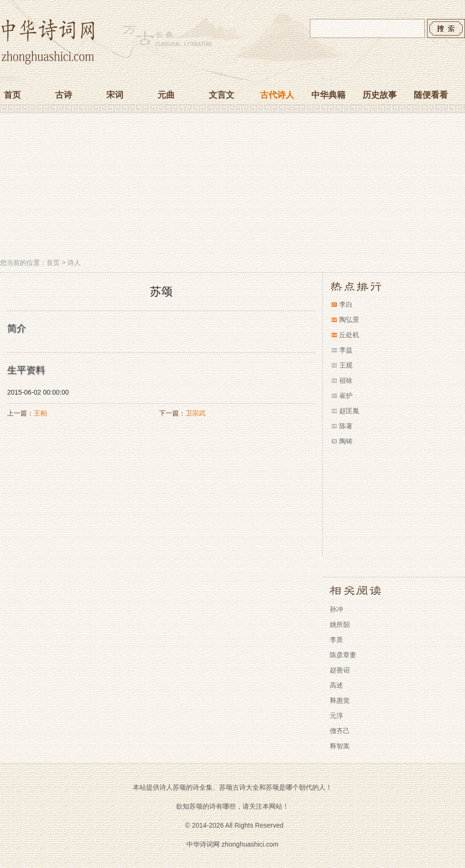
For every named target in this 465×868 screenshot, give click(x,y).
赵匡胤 (349, 411)
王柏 (40, 413)
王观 (346, 365)
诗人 (74, 263)
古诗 (64, 95)
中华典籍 (328, 95)
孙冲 (336, 609)
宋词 (115, 95)
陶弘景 (349, 320)
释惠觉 (340, 700)
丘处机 (349, 335)
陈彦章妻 (343, 655)
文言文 (222, 95)
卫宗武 (195, 413)
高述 (336, 685)
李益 (346, 350)
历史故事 (380, 95)
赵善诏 (340, 670)
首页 (12, 95)
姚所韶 (340, 624)
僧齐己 (340, 731)
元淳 (336, 716)
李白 (346, 304)
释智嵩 (340, 746)
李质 (336, 640)
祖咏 (346, 380)
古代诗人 (277, 95)
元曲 (166, 95)
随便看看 (431, 95)
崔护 (346, 396)
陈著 (346, 426)
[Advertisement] (232, 187)
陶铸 (346, 441)
